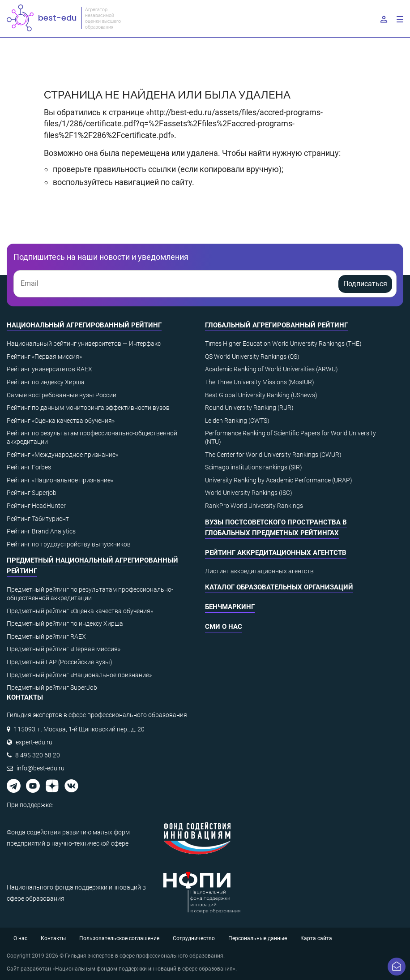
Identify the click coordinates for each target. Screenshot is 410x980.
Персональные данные (258, 938)
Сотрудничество (194, 938)
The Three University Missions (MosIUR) (260, 382)
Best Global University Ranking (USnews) (261, 395)
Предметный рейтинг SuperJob (52, 688)
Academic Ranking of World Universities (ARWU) (271, 369)
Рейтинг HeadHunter (36, 506)
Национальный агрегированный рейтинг (84, 325)
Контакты (53, 938)
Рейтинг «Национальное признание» (60, 480)
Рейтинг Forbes (29, 467)
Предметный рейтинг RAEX (46, 636)
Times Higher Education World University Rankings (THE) (283, 344)
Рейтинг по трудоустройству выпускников (69, 544)
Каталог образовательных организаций (279, 587)
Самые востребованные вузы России (62, 395)
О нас (20, 938)
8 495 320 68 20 (38, 755)
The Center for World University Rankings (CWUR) (273, 455)
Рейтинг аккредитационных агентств (276, 553)
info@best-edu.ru (41, 768)
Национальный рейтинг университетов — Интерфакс (84, 344)
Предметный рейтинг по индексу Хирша (65, 623)
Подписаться (365, 284)
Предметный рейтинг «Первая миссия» (64, 649)
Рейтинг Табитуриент (38, 519)
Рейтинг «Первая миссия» (44, 357)
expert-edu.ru (34, 742)
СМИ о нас (224, 627)
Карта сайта (316, 938)
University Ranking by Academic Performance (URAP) (279, 480)
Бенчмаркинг (230, 607)
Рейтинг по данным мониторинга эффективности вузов (88, 408)
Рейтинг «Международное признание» (62, 455)
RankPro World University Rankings (254, 506)
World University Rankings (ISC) (249, 493)
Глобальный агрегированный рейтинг (276, 325)
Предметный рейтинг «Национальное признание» (79, 675)
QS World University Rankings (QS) (252, 357)
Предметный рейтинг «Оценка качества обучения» (80, 611)
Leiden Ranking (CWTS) (237, 421)
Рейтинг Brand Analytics (41, 531)
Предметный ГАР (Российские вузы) (60, 662)
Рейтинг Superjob (32, 493)
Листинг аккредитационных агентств (259, 571)
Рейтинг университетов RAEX (49, 369)
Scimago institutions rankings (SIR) (254, 467)
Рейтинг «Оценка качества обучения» (61, 421)
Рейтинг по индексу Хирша (46, 382)
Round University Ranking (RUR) (249, 408)
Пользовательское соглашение (119, 938)
